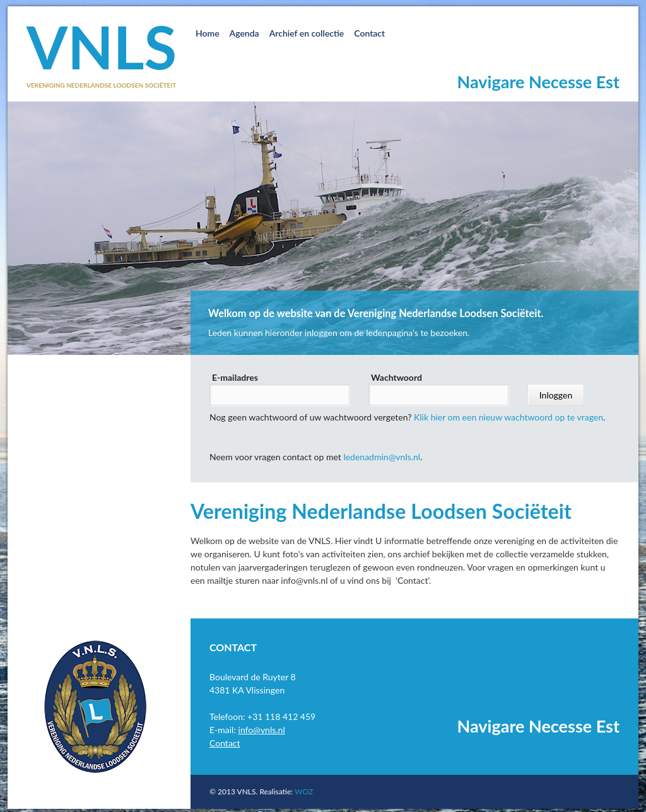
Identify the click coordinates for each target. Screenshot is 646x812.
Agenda (244, 33)
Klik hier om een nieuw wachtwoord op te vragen (508, 417)
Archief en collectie (307, 33)
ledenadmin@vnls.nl (382, 457)
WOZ (304, 792)
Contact (369, 33)
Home (208, 33)
